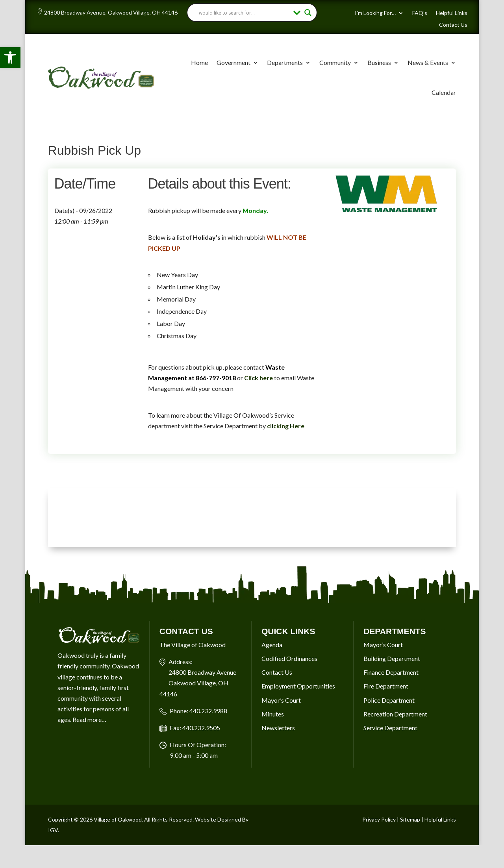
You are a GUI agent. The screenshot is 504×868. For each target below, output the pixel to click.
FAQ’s (420, 13)
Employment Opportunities (298, 686)
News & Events (428, 62)
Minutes (273, 714)
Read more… (89, 719)
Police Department (389, 700)
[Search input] (243, 13)
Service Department (390, 728)
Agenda (272, 645)
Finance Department (391, 672)
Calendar (444, 92)
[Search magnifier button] (308, 13)
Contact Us (453, 25)
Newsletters (278, 728)
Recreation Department (395, 714)
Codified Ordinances (289, 658)
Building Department (392, 658)
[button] (10, 57)
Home (199, 62)
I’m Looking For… (375, 13)
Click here (258, 378)
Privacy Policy (379, 819)
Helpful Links (452, 13)
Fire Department (386, 686)
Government (233, 62)
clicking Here (286, 426)
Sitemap (410, 819)
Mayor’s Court (281, 700)
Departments (285, 62)
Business (379, 62)
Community (335, 62)
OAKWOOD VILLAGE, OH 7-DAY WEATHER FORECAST (252, 517)
